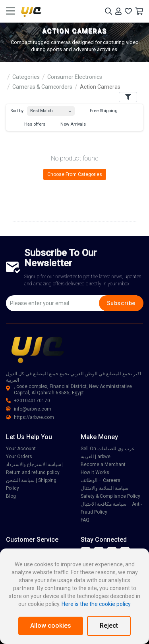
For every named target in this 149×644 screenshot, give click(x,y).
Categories (26, 77)
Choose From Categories (75, 174)
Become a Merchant (103, 464)
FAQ (85, 520)
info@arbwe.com (29, 409)
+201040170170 (28, 401)
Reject (109, 626)
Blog (11, 496)
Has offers (31, 124)
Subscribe (121, 303)
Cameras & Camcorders (42, 87)
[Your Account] (118, 11)
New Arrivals (69, 124)
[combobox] (51, 109)
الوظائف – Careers (101, 480)
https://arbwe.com (30, 417)
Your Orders (19, 457)
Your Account (21, 449)
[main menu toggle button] (11, 11)
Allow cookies (51, 626)
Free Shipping (100, 111)
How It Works (95, 472)
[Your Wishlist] (128, 11)
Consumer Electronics (75, 77)
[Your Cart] (139, 11)
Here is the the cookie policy (96, 604)
